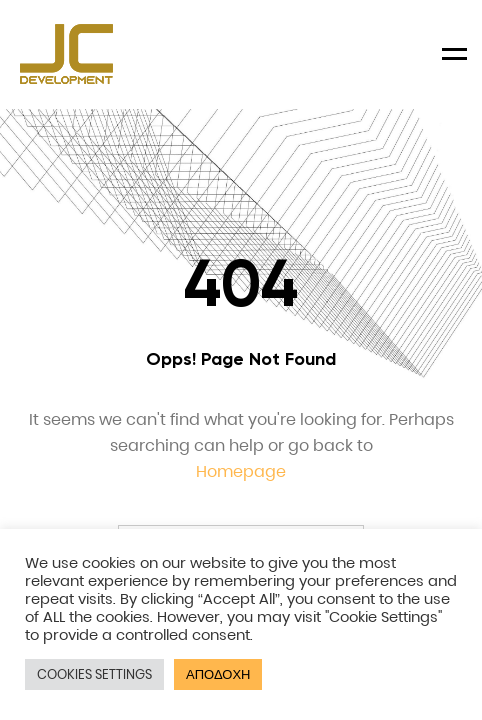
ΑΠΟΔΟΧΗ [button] (218, 674)
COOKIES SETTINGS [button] (94, 674)
